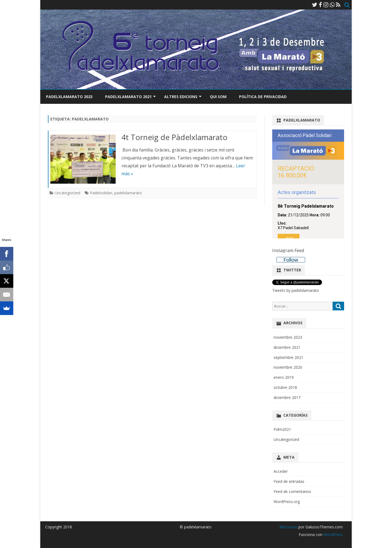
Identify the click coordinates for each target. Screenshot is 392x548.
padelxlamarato (128, 193)
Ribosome (288, 527)
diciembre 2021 (287, 347)
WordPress (333, 535)
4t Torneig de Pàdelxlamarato (174, 137)
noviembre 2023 (288, 337)
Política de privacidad (263, 97)
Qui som (218, 97)
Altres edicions (181, 97)
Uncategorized (68, 193)
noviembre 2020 (288, 367)
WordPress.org (287, 502)
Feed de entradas (289, 481)
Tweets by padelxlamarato (296, 290)
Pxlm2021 (282, 429)
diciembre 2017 (287, 397)
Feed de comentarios (292, 491)
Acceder (281, 471)
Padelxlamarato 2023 (69, 97)
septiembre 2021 (288, 357)
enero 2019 (284, 377)
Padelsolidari (101, 193)
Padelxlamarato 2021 (128, 97)
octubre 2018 (285, 387)
